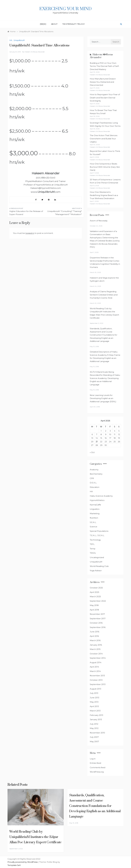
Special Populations (99, 531)
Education (95, 487)
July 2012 (94, 724)
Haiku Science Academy (101, 496)
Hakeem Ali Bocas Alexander (35, 52)
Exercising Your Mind (65, 9)
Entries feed (95, 763)
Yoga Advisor (96, 571)
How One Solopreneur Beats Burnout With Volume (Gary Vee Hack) (105, 167)
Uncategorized (97, 557)
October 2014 (96, 654)
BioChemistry (96, 474)
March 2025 (95, 597)
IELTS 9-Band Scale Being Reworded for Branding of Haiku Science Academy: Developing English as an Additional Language (105, 378)
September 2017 (98, 619)
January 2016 (96, 645)
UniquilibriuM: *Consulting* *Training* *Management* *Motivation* (65, 213)
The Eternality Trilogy (74, 24)
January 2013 (96, 719)
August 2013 (95, 689)
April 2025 (94, 592)
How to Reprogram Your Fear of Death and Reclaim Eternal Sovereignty (105, 98)
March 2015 (95, 649)
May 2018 (94, 605)
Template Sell (14, 865)
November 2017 (97, 614)
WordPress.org (97, 772)
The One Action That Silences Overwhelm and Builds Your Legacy (104, 139)
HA (11, 40)
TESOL (93, 553)
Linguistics (95, 509)
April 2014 (94, 667)
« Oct (92, 452)
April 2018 (94, 610)
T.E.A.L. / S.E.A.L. (97, 535)
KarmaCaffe (95, 505)
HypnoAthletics (97, 500)
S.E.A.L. (93, 522)
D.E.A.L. (93, 483)
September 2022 (98, 601)
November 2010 (97, 733)
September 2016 (98, 627)
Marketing (95, 513)
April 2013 (94, 706)
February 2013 (96, 715)
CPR (92, 478)
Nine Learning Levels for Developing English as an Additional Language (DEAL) (103, 398)
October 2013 (96, 680)
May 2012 (94, 728)
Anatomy (94, 470)
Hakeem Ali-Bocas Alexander (101, 56)
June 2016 (94, 632)
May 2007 (94, 741)
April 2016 (94, 636)
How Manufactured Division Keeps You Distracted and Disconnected (103, 82)
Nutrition (94, 518)
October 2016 (96, 623)
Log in (93, 759)
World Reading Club (99, 566)
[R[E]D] (43, 24)
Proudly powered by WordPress (23, 862)
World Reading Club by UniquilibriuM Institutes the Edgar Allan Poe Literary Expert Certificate (35, 837)
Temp (93, 549)
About (54, 24)
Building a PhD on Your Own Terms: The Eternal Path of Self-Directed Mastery (105, 66)
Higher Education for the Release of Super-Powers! (26, 213)
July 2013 (94, 693)
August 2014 (96, 662)
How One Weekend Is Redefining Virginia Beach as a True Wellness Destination (104, 195)
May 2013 (94, 702)
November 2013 (97, 676)
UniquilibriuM (19, 40)
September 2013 (98, 684)
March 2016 (95, 640)
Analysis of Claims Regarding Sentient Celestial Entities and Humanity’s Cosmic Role (104, 295)
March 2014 (95, 671)
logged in (30, 233)
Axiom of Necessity (99, 221)
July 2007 (94, 737)
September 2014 (98, 658)
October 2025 (96, 588)
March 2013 (95, 711)
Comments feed (98, 767)
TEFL (92, 544)
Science (94, 527)
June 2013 (94, 698)
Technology (95, 540)
